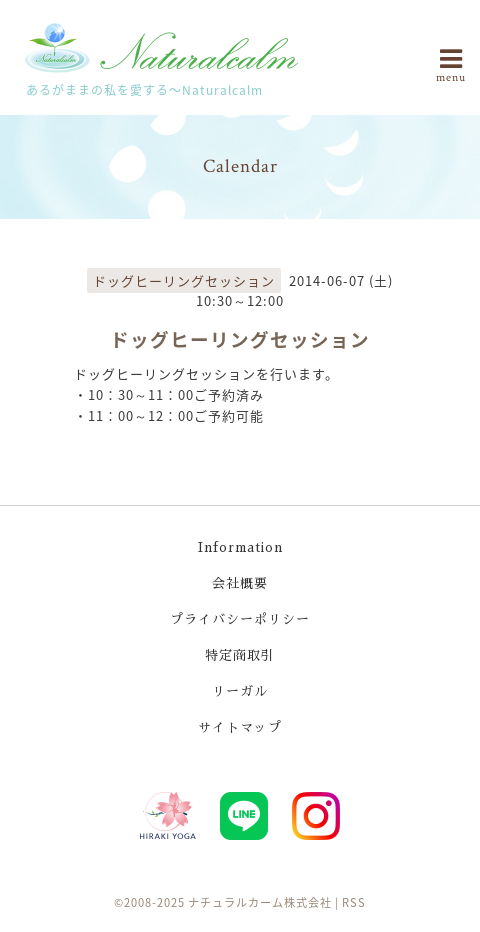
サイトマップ (240, 727)
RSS (354, 902)
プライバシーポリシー (240, 619)
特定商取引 (240, 655)
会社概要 (240, 583)
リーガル (240, 691)
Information (240, 547)
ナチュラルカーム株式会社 (260, 902)
